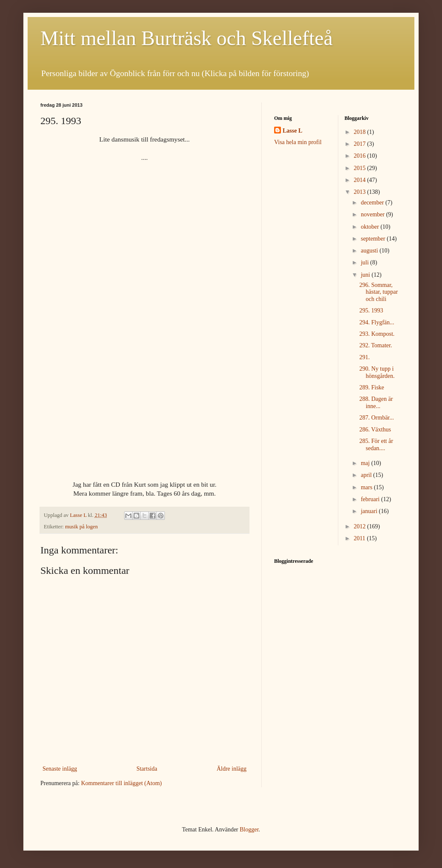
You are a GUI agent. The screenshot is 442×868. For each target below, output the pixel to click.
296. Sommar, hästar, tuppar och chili (378, 292)
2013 (360, 192)
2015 (360, 168)
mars (367, 487)
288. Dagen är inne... (376, 403)
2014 (360, 180)
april (367, 475)
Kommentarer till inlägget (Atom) (122, 783)
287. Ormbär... (376, 418)
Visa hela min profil (298, 142)
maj (366, 463)
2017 (360, 144)
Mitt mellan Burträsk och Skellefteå (187, 38)
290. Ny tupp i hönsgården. (377, 372)
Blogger (249, 830)
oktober (371, 227)
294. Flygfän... (377, 322)
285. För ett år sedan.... (376, 445)
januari (370, 511)
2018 (360, 132)
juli (365, 262)
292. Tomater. (375, 345)
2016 (360, 156)
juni (366, 275)
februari (371, 499)
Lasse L (292, 131)
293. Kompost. (377, 334)
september (374, 239)
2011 (360, 538)
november (373, 214)
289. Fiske (371, 387)
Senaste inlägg (60, 769)
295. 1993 (371, 311)
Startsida (147, 769)
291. (364, 357)
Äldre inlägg (232, 769)
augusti (370, 251)
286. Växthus (375, 430)
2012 (360, 526)
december (373, 203)
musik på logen (81, 527)
